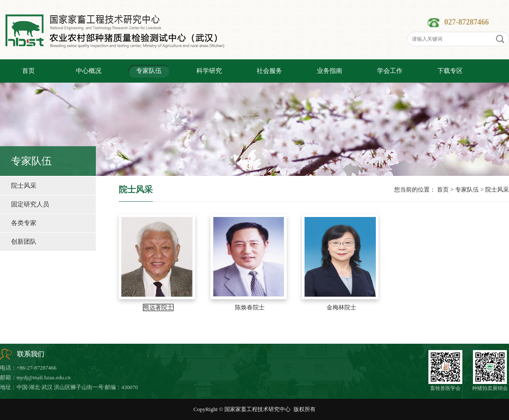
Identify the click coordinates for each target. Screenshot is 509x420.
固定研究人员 (30, 204)
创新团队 (24, 242)
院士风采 (24, 186)
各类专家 (24, 223)
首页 (443, 190)
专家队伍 (467, 190)
